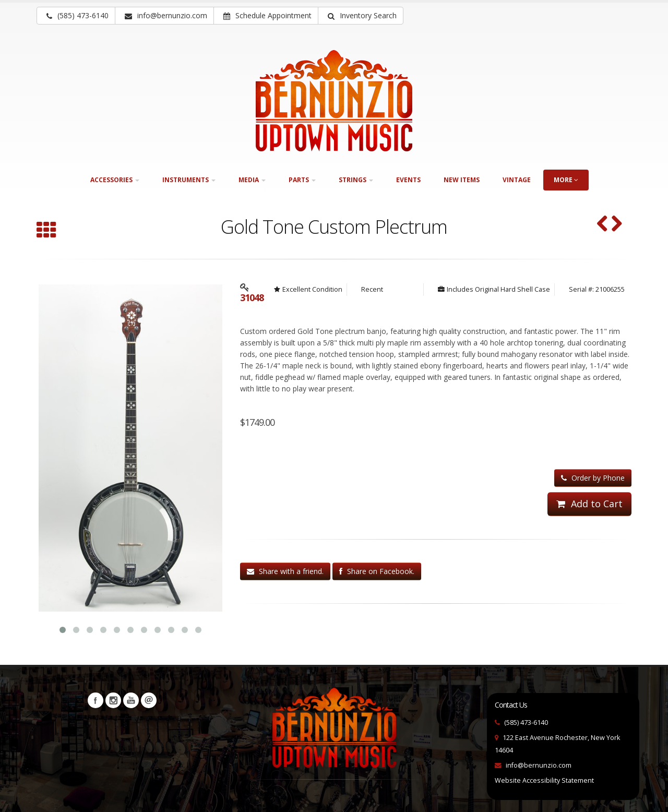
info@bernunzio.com (539, 764)
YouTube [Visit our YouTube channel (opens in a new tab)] (131, 699)
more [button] (566, 180)
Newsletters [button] (149, 699)
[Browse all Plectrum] (46, 231)
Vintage (517, 180)
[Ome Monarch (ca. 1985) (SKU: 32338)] (603, 225)
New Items (462, 180)
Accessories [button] (115, 180)
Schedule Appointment (267, 15)
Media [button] (252, 180)
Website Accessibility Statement (544, 779)
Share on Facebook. (377, 571)
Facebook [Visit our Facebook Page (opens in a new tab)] (96, 699)
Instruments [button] (189, 180)
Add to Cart (589, 504)
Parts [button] (302, 180)
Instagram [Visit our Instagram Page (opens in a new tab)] (113, 699)
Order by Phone (593, 478)
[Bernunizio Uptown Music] (334, 101)
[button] (361, 16)
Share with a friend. (285, 571)
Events (408, 180)
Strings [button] (356, 180)
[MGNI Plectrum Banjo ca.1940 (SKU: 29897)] (617, 225)
